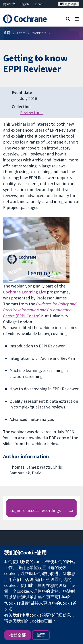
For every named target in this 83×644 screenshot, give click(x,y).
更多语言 (69, 4)
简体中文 (9, 4)
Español (38, 4)
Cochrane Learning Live (25, 292)
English (24, 4)
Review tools (32, 113)
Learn (21, 33)
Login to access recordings (35, 510)
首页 (7, 33)
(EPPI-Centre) (40, 310)
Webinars (39, 33)
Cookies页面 (41, 621)
